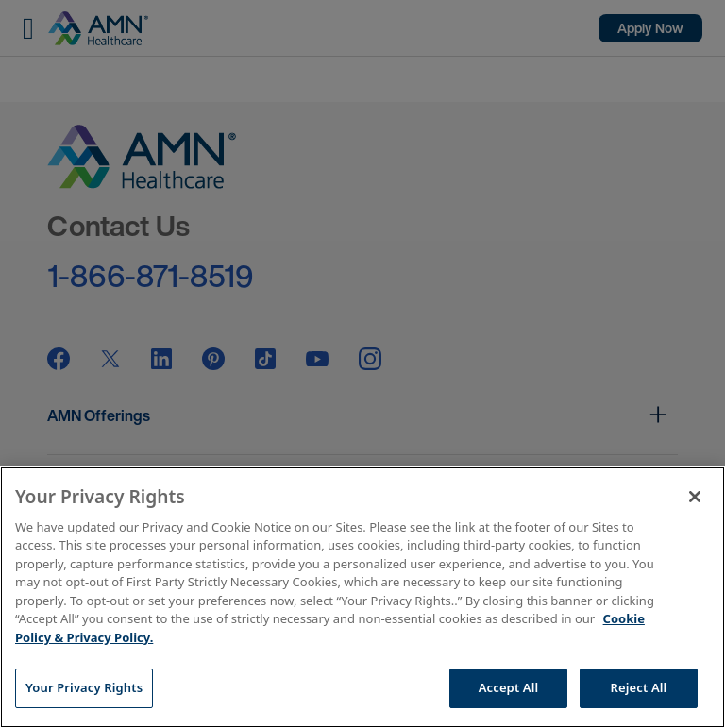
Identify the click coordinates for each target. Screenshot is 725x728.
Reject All (639, 687)
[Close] (695, 497)
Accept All (509, 687)
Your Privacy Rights (84, 687)
